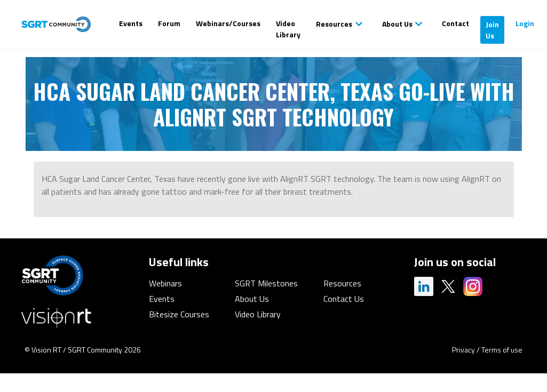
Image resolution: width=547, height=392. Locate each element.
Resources (334, 24)
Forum (169, 23)
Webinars (165, 283)
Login (525, 23)
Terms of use (502, 350)
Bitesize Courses (179, 314)
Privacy (463, 350)
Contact (455, 23)
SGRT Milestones (266, 283)
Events (131, 23)
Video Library (288, 29)
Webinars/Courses (228, 23)
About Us (397, 24)
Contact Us (344, 299)
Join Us (492, 30)
